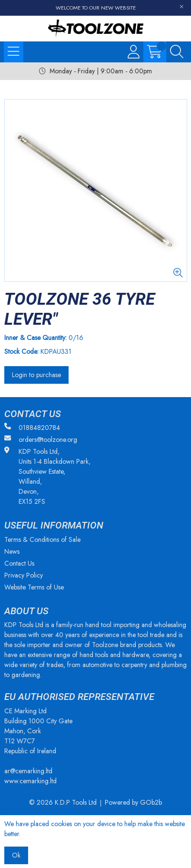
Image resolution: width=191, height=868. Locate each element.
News (12, 551)
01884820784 (32, 428)
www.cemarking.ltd (30, 781)
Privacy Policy (24, 575)
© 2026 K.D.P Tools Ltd (63, 802)
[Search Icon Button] (177, 52)
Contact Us (19, 563)
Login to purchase (36, 375)
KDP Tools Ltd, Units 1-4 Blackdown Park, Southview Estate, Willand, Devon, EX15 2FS (47, 476)
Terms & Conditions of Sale (42, 539)
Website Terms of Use (34, 587)
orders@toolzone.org (41, 439)
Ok (16, 855)
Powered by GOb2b (133, 802)
